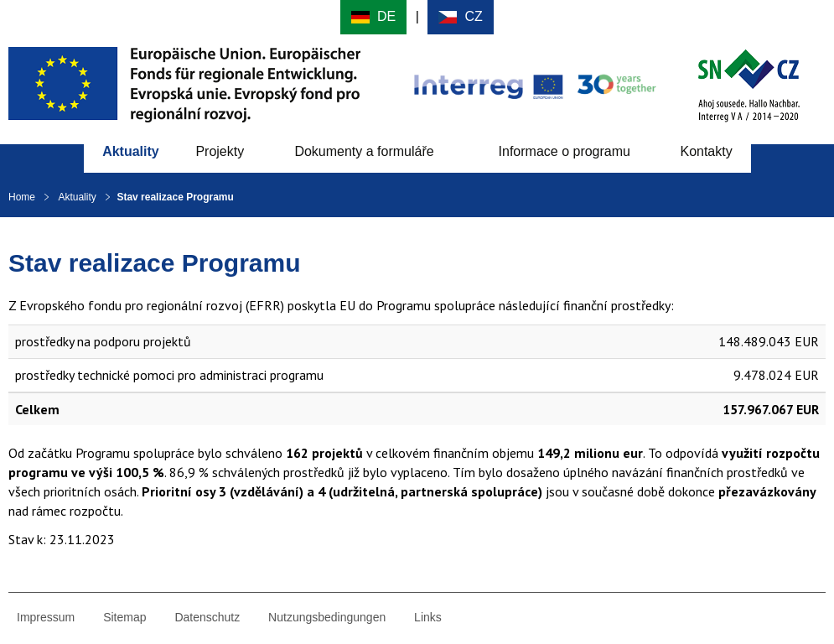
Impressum (46, 617)
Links (428, 617)
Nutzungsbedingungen (327, 617)
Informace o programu (565, 151)
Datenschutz (207, 617)
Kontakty (706, 151)
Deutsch (373, 17)
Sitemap (124, 617)
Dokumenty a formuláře (364, 151)
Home (22, 197)
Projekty (220, 151)
